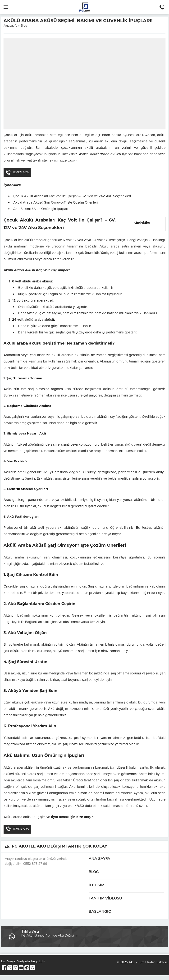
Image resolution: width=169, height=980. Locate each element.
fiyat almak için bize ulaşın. (72, 817)
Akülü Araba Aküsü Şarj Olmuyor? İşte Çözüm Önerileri (55, 202)
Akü (132, 962)
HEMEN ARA (17, 172)
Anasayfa (10, 26)
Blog (24, 26)
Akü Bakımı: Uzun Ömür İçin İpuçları (41, 209)
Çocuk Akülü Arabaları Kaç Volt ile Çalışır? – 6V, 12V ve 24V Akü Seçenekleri (72, 196)
